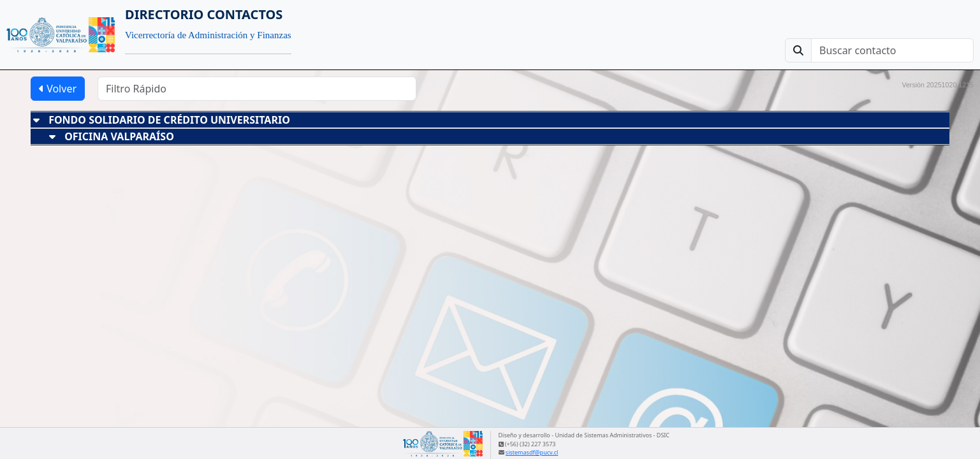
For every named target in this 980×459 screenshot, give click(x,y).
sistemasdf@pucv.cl (532, 452)
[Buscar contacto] (892, 50)
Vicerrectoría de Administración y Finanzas (208, 35)
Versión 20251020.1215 (938, 85)
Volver (58, 89)
